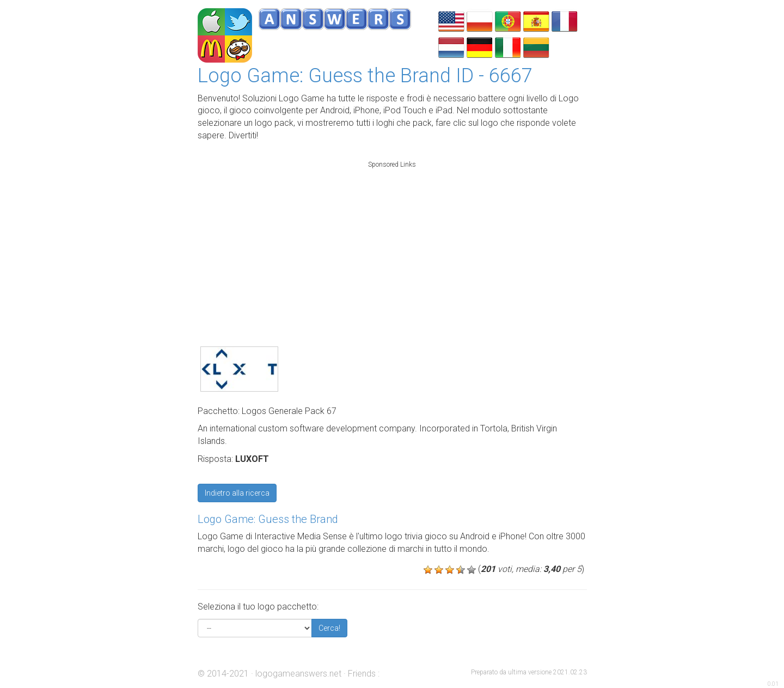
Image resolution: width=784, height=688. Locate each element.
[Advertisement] (392, 242)
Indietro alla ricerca (237, 493)
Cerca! (329, 628)
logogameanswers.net (298, 674)
